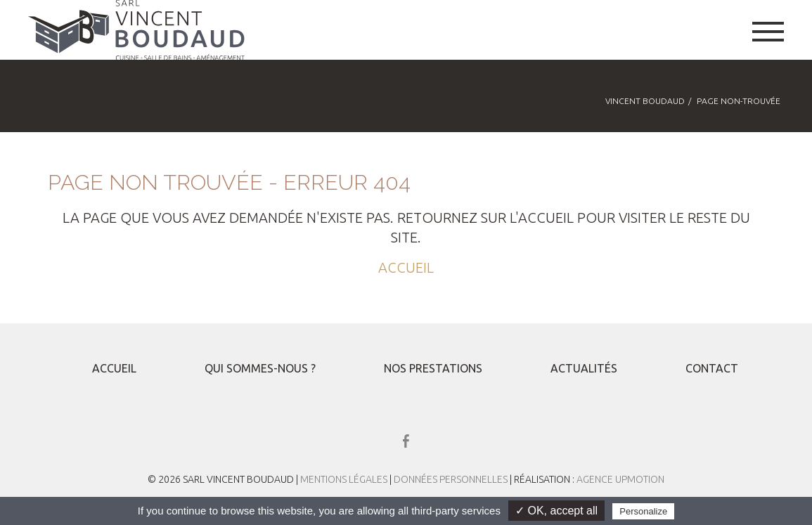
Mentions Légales (344, 479)
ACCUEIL (406, 267)
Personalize (643, 511)
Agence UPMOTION (620, 479)
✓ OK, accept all (556, 511)
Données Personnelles (452, 479)
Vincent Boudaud (645, 101)
